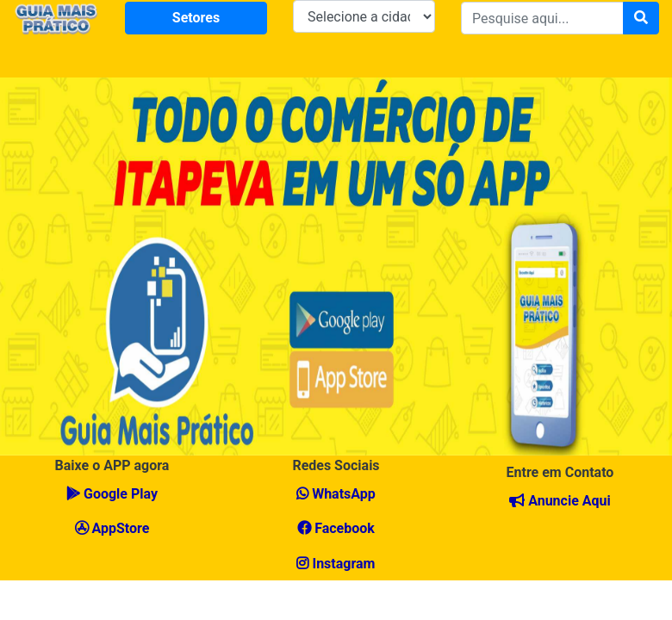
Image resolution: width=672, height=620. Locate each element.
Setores (196, 18)
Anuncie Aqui (560, 501)
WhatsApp (336, 494)
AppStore (112, 528)
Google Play (112, 494)
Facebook (336, 528)
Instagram (336, 564)
